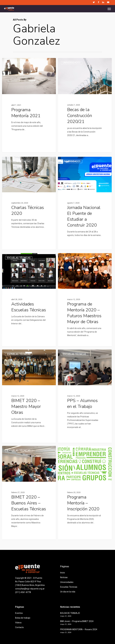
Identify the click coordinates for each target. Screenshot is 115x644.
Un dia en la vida (68, 592)
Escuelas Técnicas (19, 63)
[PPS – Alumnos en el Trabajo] (86, 428)
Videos (18, 623)
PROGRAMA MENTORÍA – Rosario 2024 (79, 629)
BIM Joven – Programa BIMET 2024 (77, 621)
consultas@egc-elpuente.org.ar (30, 589)
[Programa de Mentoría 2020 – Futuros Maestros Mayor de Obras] (86, 331)
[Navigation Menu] (109, 9)
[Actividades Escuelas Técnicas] (28, 331)
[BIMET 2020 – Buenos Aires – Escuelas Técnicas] (28, 524)
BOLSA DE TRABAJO (70, 613)
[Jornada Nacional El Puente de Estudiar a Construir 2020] (86, 234)
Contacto (19, 627)
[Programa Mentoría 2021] (29, 105)
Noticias (64, 577)
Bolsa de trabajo (23, 618)
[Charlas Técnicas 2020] (28, 234)
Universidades (72, 65)
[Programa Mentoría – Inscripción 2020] (86, 524)
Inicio (63, 573)
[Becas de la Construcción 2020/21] (85, 107)
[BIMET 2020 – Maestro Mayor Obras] (28, 428)
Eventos (19, 613)
